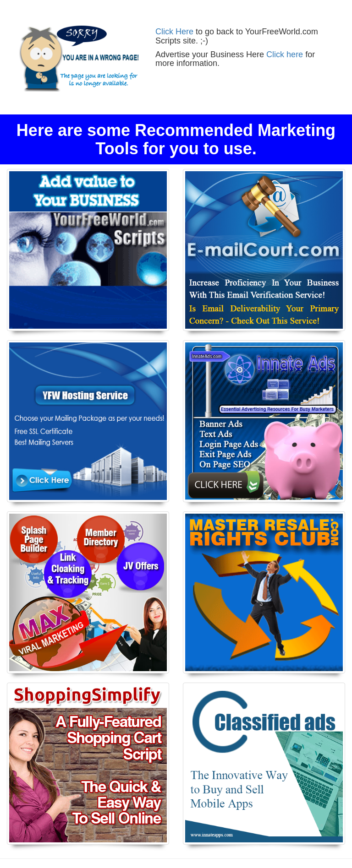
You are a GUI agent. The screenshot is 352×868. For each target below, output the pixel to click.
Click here (285, 54)
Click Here (174, 32)
